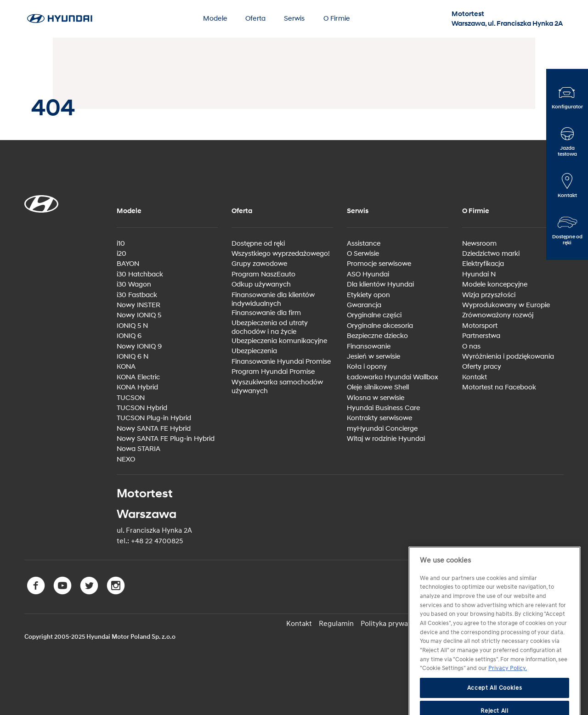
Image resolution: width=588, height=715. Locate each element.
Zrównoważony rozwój (498, 315)
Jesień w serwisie (373, 357)
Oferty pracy (482, 367)
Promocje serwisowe (379, 264)
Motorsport (480, 326)
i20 (122, 254)
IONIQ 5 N (132, 326)
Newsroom (479, 244)
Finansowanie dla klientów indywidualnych (273, 300)
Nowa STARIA (139, 449)
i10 (121, 244)
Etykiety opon (368, 295)
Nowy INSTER (139, 305)
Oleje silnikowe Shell (378, 387)
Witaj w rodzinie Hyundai (386, 439)
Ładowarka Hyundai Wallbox (393, 377)
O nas (471, 346)
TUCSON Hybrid (142, 408)
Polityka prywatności (394, 624)
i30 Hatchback (140, 274)
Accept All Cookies (495, 703)
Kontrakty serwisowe (379, 418)
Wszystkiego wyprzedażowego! (281, 254)
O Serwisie (363, 254)
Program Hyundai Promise (273, 372)
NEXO (126, 459)
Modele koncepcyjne (495, 284)
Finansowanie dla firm (266, 313)
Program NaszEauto (263, 274)
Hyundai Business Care (383, 408)
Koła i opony (367, 367)
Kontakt (475, 377)
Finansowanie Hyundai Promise (281, 362)
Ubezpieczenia (254, 351)
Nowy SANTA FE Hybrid (154, 429)
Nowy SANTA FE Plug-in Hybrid (166, 439)
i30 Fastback (137, 295)
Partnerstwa (481, 336)
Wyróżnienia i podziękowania (508, 357)
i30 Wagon (134, 284)
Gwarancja (364, 305)
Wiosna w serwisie (376, 398)
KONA (126, 367)
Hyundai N (479, 274)
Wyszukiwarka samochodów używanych (277, 387)
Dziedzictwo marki (491, 254)
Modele (215, 19)
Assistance (364, 244)
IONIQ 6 (129, 336)
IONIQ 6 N (133, 357)
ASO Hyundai (368, 274)
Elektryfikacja (483, 264)
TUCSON (131, 398)
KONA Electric (138, 377)
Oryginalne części (374, 315)
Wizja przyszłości (489, 295)
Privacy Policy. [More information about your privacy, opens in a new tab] (508, 683)
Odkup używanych (261, 284)
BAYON (128, 264)
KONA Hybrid (137, 387)
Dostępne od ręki (258, 244)
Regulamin (336, 624)
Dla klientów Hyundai (380, 284)
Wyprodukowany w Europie (506, 305)
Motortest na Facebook (499, 387)
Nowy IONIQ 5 (139, 315)
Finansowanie (369, 346)
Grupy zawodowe (259, 264)
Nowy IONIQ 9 (139, 346)
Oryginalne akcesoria (380, 326)
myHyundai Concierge (382, 429)
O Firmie (337, 19)
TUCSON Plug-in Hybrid (154, 418)
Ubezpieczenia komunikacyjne (279, 341)
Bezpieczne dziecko (377, 336)
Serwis (294, 19)
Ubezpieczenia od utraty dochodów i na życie (270, 328)
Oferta (255, 19)
